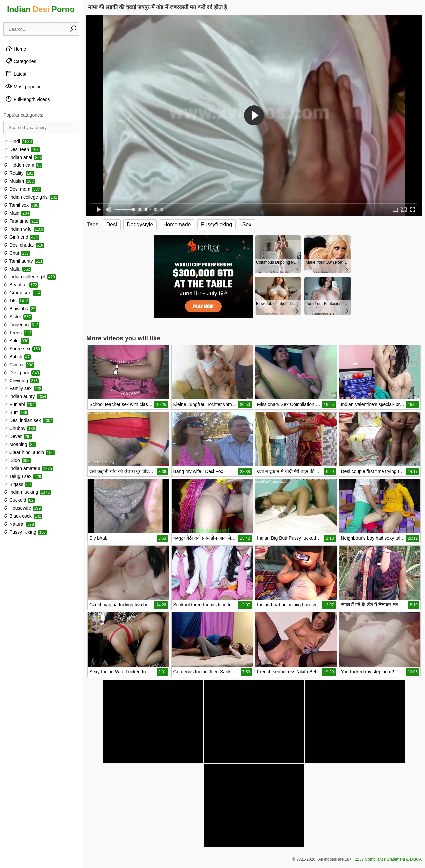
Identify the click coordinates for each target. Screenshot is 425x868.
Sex (247, 224)
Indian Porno (41, 9)
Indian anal (23, 157)
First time (21, 221)
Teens (18, 333)
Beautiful (21, 285)
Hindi (18, 141)
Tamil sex (21, 205)
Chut (16, 253)
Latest (16, 74)
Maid (17, 213)
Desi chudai (24, 245)
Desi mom (22, 189)
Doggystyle (140, 224)
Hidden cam (23, 165)
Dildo (17, 460)
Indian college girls (31, 197)
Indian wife (24, 229)
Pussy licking (25, 532)
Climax (19, 365)
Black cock (23, 516)
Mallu (17, 269)
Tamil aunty (23, 261)
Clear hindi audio (29, 452)
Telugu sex (23, 476)
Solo (16, 341)
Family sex (23, 388)
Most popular (23, 86)
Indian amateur (28, 468)
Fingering (21, 325)
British (17, 357)
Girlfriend (21, 237)
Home (15, 49)
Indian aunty (25, 396)
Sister (18, 317)
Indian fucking (27, 492)
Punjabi (19, 404)
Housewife (22, 508)
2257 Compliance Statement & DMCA (388, 859)
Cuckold (19, 500)
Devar (18, 436)
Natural (19, 524)
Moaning (19, 444)
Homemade (177, 224)
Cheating (21, 380)
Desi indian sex (28, 420)
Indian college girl (30, 277)
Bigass (17, 484)
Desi (112, 224)
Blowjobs (20, 309)
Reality (19, 173)
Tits (16, 301)
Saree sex (22, 349)
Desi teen (21, 149)
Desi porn (22, 373)
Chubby (20, 428)
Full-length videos (28, 99)
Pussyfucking (216, 224)
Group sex (22, 293)
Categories (21, 61)
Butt (16, 412)
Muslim (19, 181)
